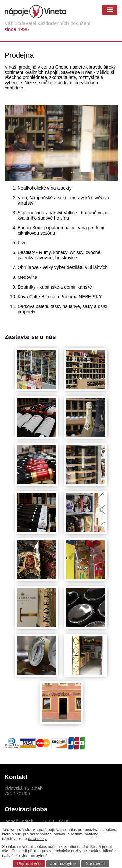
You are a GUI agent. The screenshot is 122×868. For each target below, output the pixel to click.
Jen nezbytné (63, 864)
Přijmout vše (29, 864)
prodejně (28, 67)
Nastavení (95, 864)
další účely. (38, 839)
